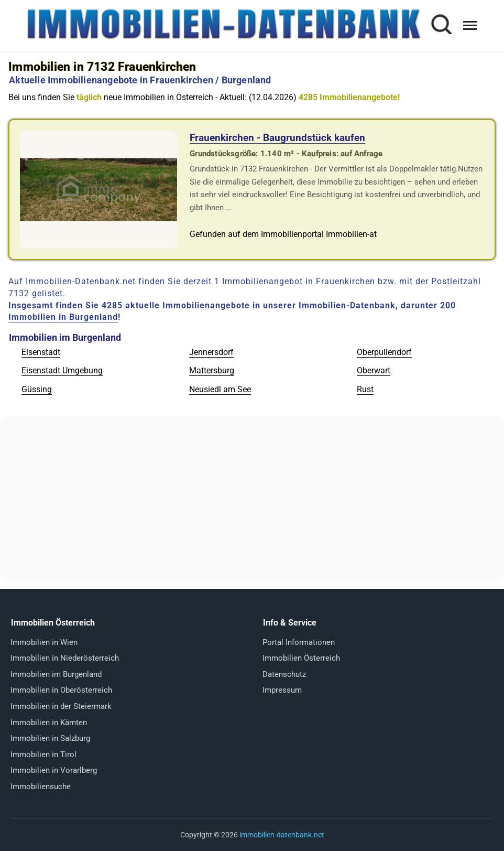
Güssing (37, 389)
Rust (365, 389)
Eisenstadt (41, 352)
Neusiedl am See (220, 389)
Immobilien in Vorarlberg (54, 770)
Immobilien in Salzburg (50, 738)
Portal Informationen (299, 642)
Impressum (282, 690)
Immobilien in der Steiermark (61, 706)
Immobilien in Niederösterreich (65, 658)
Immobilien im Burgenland (56, 674)
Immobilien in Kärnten (49, 723)
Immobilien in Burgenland (63, 317)
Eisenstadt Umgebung (62, 370)
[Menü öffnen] (470, 25)
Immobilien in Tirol (43, 755)
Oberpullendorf (384, 352)
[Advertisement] (252, 498)
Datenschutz (284, 674)
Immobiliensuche (41, 787)
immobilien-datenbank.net (282, 835)
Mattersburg (212, 370)
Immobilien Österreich (301, 658)
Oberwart (374, 370)
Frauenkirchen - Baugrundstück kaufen (277, 138)
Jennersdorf (211, 352)
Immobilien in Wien (44, 642)
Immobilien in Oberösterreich (61, 690)
